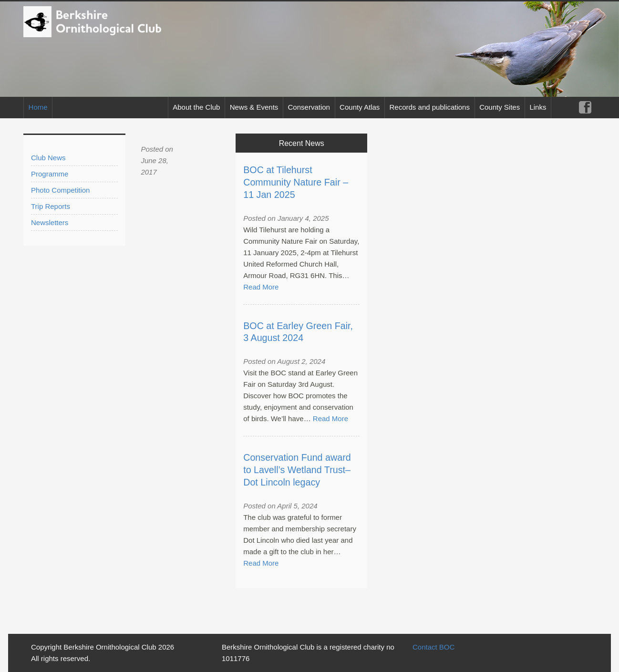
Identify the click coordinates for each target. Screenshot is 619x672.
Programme (50, 174)
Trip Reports (51, 206)
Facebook (585, 108)
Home (38, 107)
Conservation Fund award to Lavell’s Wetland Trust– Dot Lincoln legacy (297, 470)
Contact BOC (433, 647)
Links (538, 107)
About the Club (196, 107)
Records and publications (430, 107)
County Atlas (360, 107)
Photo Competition (60, 190)
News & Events (254, 107)
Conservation (309, 107)
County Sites (500, 107)
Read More (261, 287)
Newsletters (50, 222)
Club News (48, 158)
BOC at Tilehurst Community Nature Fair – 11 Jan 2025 (296, 182)
